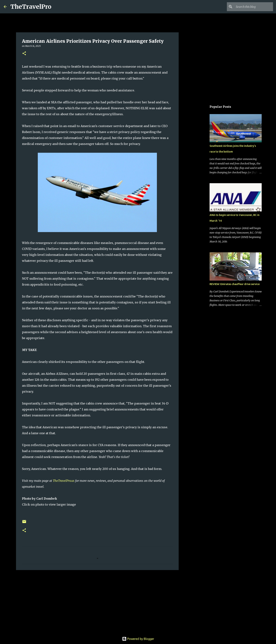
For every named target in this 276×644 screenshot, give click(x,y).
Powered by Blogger (138, 639)
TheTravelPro (31, 7)
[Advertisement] (97, 602)
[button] (24, 54)
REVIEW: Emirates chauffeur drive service (235, 284)
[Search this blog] (253, 7)
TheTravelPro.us (64, 481)
